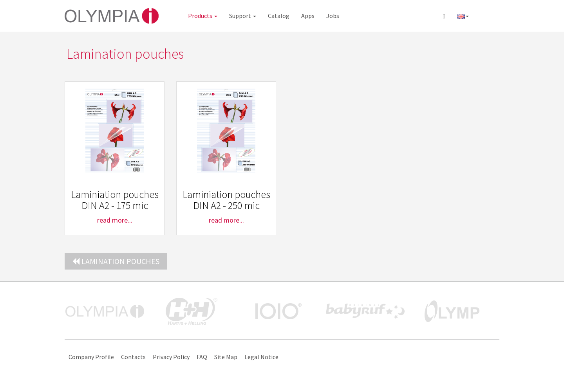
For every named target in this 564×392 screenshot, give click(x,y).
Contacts (133, 357)
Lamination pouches (116, 261)
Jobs (333, 16)
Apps (308, 16)
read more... (115, 220)
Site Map (226, 357)
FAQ (202, 357)
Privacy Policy (171, 357)
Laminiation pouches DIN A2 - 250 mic (226, 200)
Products (203, 16)
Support (243, 16)
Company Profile (91, 357)
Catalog (279, 16)
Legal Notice (261, 357)
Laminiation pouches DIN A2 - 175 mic (115, 200)
